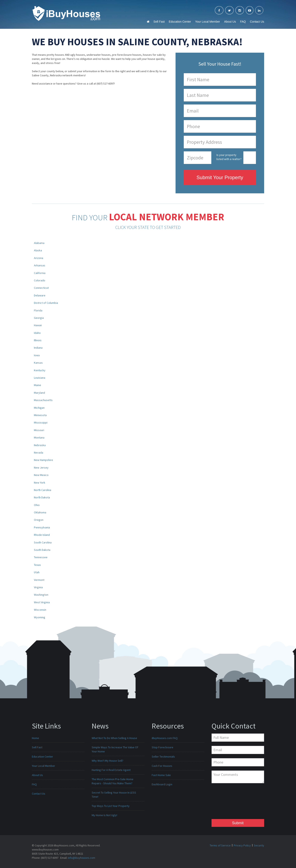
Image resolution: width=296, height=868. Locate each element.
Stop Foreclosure (162, 747)
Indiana (38, 348)
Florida (38, 310)
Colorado (40, 280)
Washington (41, 595)
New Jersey (41, 468)
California (40, 273)
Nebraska (40, 445)
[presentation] (228, 802)
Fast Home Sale (161, 775)
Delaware (40, 295)
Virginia (38, 587)
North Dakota (42, 497)
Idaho (37, 333)
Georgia (39, 318)
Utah (37, 572)
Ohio (37, 505)
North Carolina (43, 490)
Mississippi (41, 422)
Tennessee (41, 557)
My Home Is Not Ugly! (104, 815)
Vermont (39, 580)
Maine (38, 385)
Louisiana (40, 378)
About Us (230, 22)
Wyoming (40, 617)
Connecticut (41, 288)
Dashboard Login (162, 784)
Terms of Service (220, 845)
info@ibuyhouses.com (82, 858)
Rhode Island (42, 535)
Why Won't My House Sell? (108, 761)
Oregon (39, 520)
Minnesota (40, 415)
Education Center (180, 22)
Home (35, 738)
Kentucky (40, 370)
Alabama (39, 243)
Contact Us (257, 22)
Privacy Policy (242, 845)
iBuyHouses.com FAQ (165, 738)
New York (40, 483)
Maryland (39, 393)
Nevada (39, 453)
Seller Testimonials (163, 757)
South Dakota (42, 550)
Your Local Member (208, 22)
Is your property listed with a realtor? (229, 157)
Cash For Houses (162, 766)
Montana (39, 437)
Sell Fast (159, 22)
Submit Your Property (220, 177)
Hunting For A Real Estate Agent (111, 770)
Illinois (38, 340)
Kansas (38, 363)
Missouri (39, 430)
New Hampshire (43, 460)
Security (259, 845)
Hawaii (38, 325)
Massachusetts (43, 400)
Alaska (38, 250)
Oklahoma (40, 512)
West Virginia (42, 602)
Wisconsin (40, 610)
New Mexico (41, 475)
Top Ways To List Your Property (111, 806)
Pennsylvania (42, 527)
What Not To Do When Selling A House (114, 738)
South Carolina (43, 542)
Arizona (39, 258)
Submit (238, 823)
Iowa (37, 355)
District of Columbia (46, 303)
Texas (37, 565)
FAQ (243, 22)
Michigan (39, 408)
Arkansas (40, 265)
